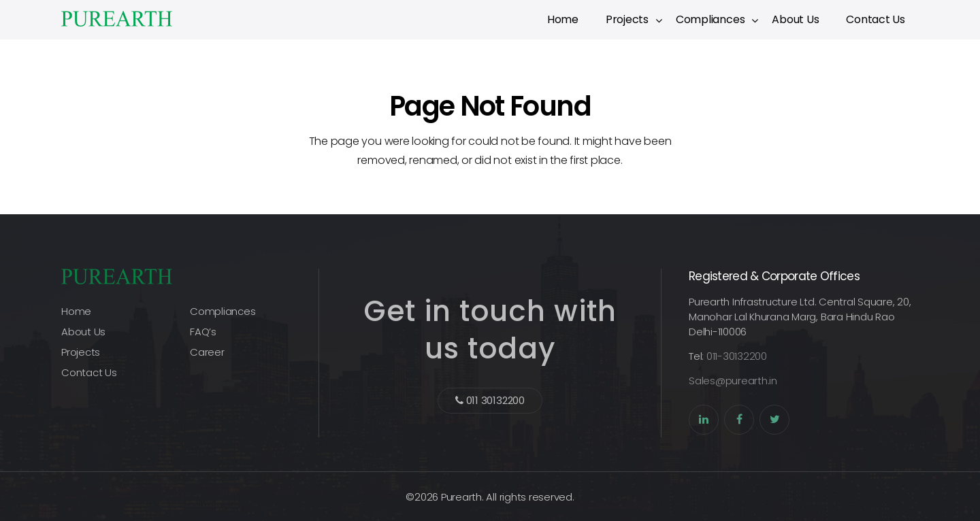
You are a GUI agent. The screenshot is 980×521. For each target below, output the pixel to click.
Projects (627, 19)
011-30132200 (737, 356)
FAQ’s (203, 332)
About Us (795, 19)
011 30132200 (490, 400)
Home (563, 19)
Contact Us (876, 19)
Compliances (710, 19)
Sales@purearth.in (733, 381)
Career (207, 352)
